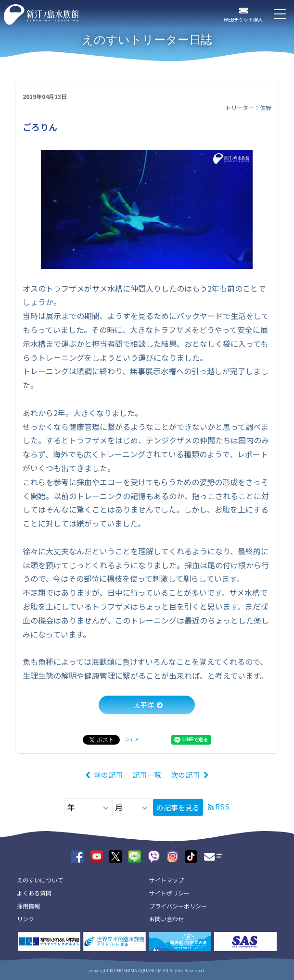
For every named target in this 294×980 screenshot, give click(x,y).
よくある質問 (34, 893)
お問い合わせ (166, 919)
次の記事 (185, 775)
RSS (222, 806)
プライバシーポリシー (178, 906)
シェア (132, 739)
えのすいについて (40, 880)
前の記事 (108, 775)
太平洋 (144, 705)
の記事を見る (178, 807)
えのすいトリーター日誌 (147, 40)
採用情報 (28, 906)
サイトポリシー (169, 893)
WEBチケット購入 (243, 19)
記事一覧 (147, 775)
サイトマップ (166, 880)
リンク (26, 919)
